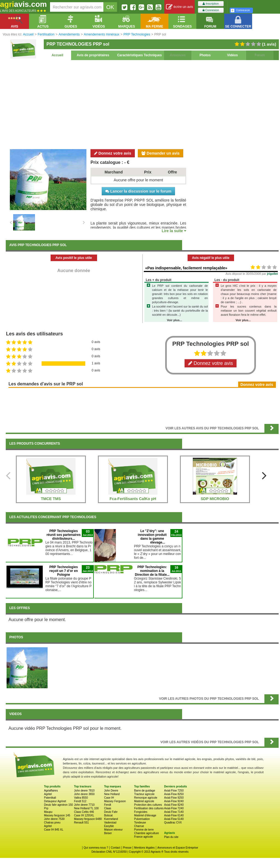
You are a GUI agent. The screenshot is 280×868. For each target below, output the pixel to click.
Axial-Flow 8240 (174, 805)
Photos (205, 55)
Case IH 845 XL (54, 830)
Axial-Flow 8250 (174, 794)
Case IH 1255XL (84, 815)
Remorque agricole (146, 798)
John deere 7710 (84, 805)
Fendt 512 (80, 801)
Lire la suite (174, 231)
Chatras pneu (52, 823)
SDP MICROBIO (215, 499)
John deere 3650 (84, 794)
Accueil (58, 55)
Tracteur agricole (144, 794)
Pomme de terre (144, 830)
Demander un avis (161, 153)
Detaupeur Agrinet (55, 801)
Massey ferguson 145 (57, 815)
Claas (108, 808)
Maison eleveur (113, 830)
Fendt (108, 805)
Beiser (108, 833)
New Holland (112, 794)
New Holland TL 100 (86, 808)
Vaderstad (110, 823)
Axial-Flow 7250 (174, 791)
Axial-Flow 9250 (174, 798)
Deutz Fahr (111, 812)
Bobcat (108, 815)
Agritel (48, 794)
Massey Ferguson (115, 801)
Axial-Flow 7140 (174, 812)
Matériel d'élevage (145, 815)
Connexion (211, 10)
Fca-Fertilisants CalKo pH (133, 499)
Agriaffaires (51, 791)
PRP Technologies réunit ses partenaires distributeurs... (64, 535)
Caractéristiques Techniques (139, 55)
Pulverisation (142, 819)
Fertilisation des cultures (149, 808)
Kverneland (111, 819)
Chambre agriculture (146, 833)
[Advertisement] (142, 104)
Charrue (139, 826)
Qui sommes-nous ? (96, 848)
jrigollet (272, 274)
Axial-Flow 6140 (174, 815)
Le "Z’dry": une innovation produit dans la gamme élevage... (152, 537)
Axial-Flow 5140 (174, 819)
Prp (46, 808)
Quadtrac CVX (173, 823)
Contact (115, 848)
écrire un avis (180, 7)
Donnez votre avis (113, 153)
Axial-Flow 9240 (174, 801)
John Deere (111, 791)
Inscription (211, 4)
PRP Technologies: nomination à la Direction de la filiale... (152, 571)
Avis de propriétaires (93, 55)
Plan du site (171, 837)
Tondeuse (140, 823)
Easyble (109, 826)
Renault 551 (81, 823)
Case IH (109, 798)
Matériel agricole (144, 801)
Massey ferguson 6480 (88, 819)
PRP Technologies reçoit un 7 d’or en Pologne (63, 571)
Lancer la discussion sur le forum (138, 191)
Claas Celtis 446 (84, 812)
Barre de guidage (145, 791)
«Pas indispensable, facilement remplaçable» (186, 268)
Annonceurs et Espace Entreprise (178, 848)
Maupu (48, 812)
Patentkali (50, 798)
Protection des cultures (148, 805)
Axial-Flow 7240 (174, 808)
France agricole (143, 837)
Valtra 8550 (81, 798)
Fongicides (141, 812)
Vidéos (232, 55)
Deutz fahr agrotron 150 (59, 805)
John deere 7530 (54, 819)
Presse (127, 848)
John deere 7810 (84, 791)
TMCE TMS (51, 499)
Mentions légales (145, 848)
